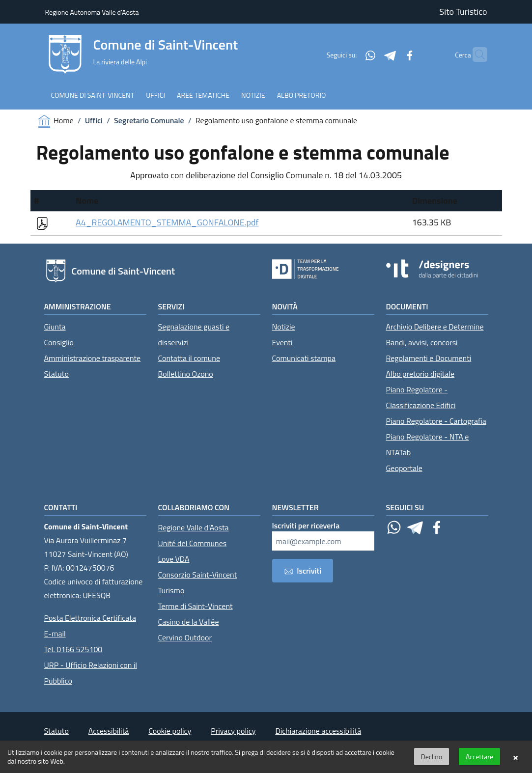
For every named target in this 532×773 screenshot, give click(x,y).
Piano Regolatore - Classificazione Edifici (421, 397)
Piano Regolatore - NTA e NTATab (428, 444)
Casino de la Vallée (189, 622)
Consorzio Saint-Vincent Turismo (198, 582)
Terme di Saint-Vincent (196, 606)
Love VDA (174, 559)
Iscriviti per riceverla (306, 525)
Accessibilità (109, 731)
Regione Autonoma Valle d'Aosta (92, 12)
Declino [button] (432, 757)
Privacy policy (233, 731)
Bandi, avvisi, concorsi (422, 342)
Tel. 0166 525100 (73, 649)
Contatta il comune (189, 358)
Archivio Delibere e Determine (435, 327)
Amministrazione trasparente (93, 358)
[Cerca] (476, 55)
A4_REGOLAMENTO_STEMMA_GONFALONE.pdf (167, 222)
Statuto (56, 374)
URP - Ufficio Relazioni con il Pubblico (91, 673)
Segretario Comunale (149, 120)
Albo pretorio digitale (420, 374)
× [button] (516, 757)
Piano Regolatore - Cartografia (436, 421)
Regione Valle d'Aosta (194, 527)
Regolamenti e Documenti (429, 358)
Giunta (55, 327)
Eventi (282, 342)
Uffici (94, 120)
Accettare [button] (479, 757)
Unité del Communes (193, 543)
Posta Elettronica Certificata (90, 618)
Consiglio (59, 342)
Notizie (284, 327)
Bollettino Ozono (186, 374)
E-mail (55, 634)
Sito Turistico (463, 12)
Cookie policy (170, 731)
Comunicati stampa (304, 358)
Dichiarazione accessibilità (318, 731)
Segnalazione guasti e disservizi (194, 334)
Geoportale (404, 468)
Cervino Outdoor (185, 637)
